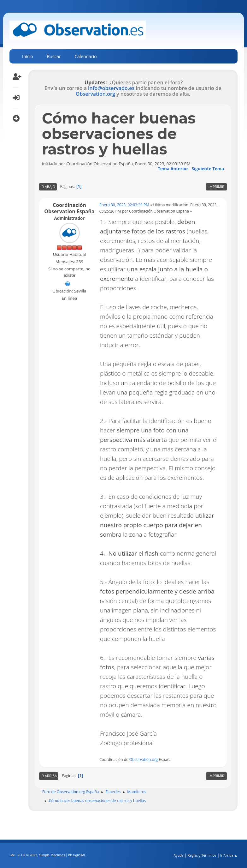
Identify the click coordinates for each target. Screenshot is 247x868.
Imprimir (216, 187)
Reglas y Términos (202, 855)
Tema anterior (173, 169)
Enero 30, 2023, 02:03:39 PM (124, 205)
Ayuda (179, 855)
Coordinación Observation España (69, 208)
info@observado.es (111, 88)
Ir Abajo (48, 187)
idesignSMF (77, 855)
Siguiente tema (208, 169)
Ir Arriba (49, 776)
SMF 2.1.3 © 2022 (23, 855)
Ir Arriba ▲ (229, 855)
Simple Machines (52, 855)
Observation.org (95, 94)
